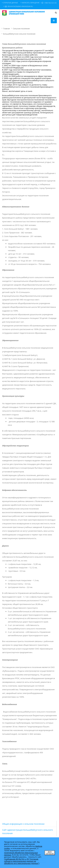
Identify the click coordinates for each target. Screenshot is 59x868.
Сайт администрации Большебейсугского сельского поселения (27, 832)
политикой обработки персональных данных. (21, 854)
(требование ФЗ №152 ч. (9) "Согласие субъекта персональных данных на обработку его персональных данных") (22, 861)
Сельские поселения (21, 29)
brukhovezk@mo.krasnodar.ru (18, 6)
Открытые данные (10, 3)
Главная (6, 29)
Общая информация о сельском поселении (23, 824)
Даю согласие (50, 853)
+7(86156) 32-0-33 (49, 3)
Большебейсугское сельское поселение (19, 34)
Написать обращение (30, 3)
